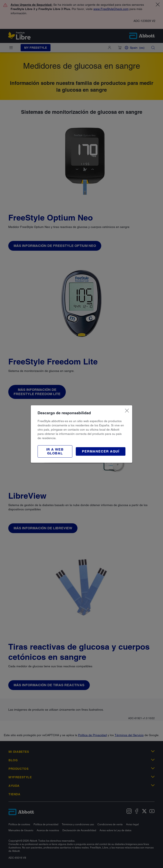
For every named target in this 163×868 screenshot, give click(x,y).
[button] (55, 451)
